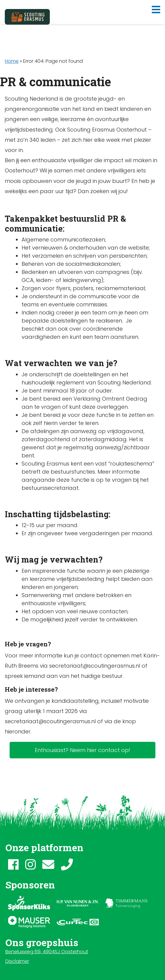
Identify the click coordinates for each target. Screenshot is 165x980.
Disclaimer (17, 961)
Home (12, 61)
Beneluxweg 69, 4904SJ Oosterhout (47, 952)
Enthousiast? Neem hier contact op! (82, 750)
